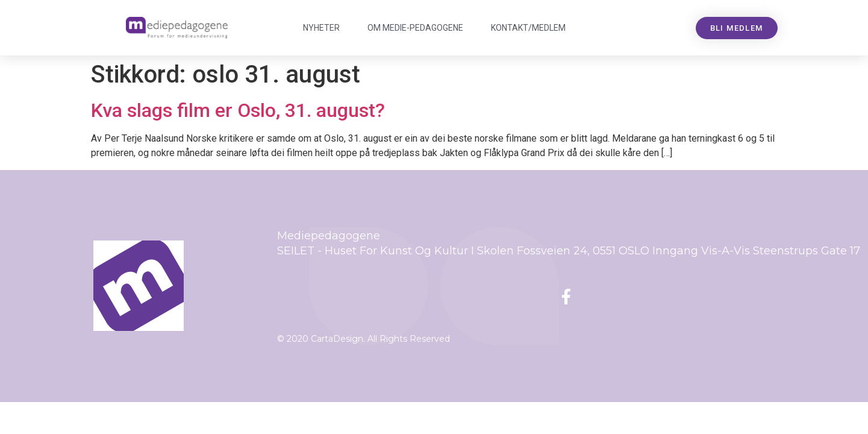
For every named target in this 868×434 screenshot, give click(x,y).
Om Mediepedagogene (415, 28)
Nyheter (321, 28)
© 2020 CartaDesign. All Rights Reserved (364, 339)
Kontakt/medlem (528, 28)
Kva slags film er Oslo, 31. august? (238, 110)
